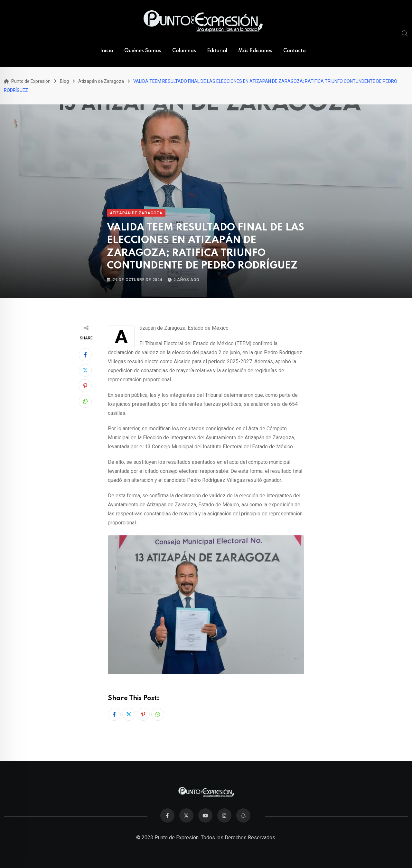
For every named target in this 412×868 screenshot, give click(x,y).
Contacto (295, 51)
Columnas (184, 51)
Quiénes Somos (143, 51)
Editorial (217, 51)
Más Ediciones (255, 51)
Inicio (107, 51)
